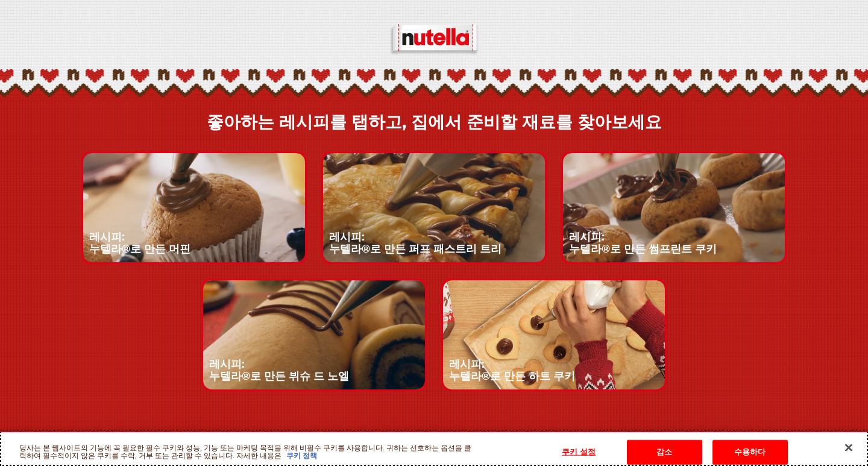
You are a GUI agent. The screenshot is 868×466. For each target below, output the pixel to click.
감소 (664, 452)
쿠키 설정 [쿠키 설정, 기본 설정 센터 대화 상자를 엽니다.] (579, 452)
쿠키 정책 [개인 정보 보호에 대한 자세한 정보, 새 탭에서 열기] (301, 456)
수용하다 (750, 452)
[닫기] (849, 447)
